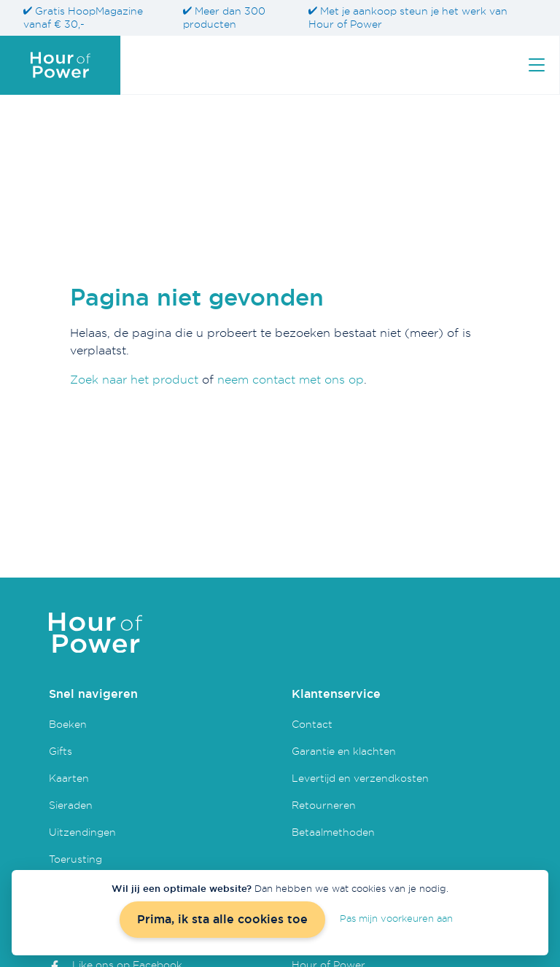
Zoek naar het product (134, 379)
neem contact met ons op (291, 379)
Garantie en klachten (344, 751)
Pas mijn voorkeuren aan (396, 918)
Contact (312, 724)
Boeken (68, 724)
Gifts (61, 751)
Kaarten (69, 778)
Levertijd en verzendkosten (360, 778)
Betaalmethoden (333, 832)
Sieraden (71, 805)
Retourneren (324, 805)
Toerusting (75, 859)
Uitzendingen (82, 832)
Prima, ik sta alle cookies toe (222, 919)
